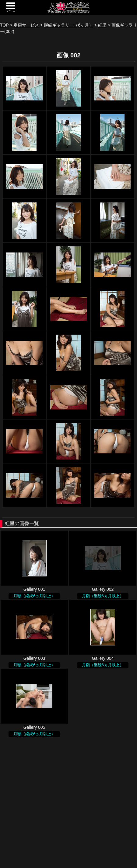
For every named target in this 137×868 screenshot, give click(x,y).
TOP (4, 25)
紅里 (102, 25)
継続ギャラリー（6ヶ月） (68, 25)
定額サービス (26, 25)
